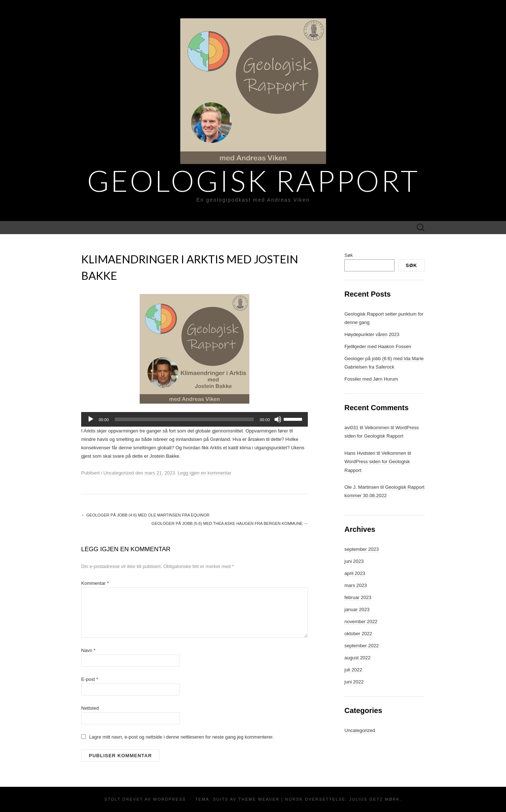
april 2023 (355, 573)
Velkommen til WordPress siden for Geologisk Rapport (378, 462)
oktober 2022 (358, 634)
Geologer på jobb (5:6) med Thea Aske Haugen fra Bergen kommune (230, 523)
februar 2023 (358, 597)
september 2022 (362, 646)
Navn (88, 650)
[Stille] (278, 419)
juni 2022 (354, 682)
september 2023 (362, 549)
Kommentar (95, 583)
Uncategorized (119, 473)
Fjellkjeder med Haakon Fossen (378, 346)
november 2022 (361, 622)
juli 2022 (353, 670)
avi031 (351, 428)
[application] (195, 419)
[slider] (184, 419)
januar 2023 (357, 609)
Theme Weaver (259, 799)
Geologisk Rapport (253, 180)
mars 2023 (356, 585)
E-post (90, 679)
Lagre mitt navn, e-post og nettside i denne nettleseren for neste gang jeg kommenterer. (182, 737)
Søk (349, 255)
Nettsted (90, 708)
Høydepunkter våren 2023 (372, 334)
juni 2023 (354, 561)
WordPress (170, 799)
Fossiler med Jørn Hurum (371, 379)
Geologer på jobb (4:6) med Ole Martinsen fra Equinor (145, 515)
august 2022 (358, 658)
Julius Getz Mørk (374, 799)
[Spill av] (91, 419)
